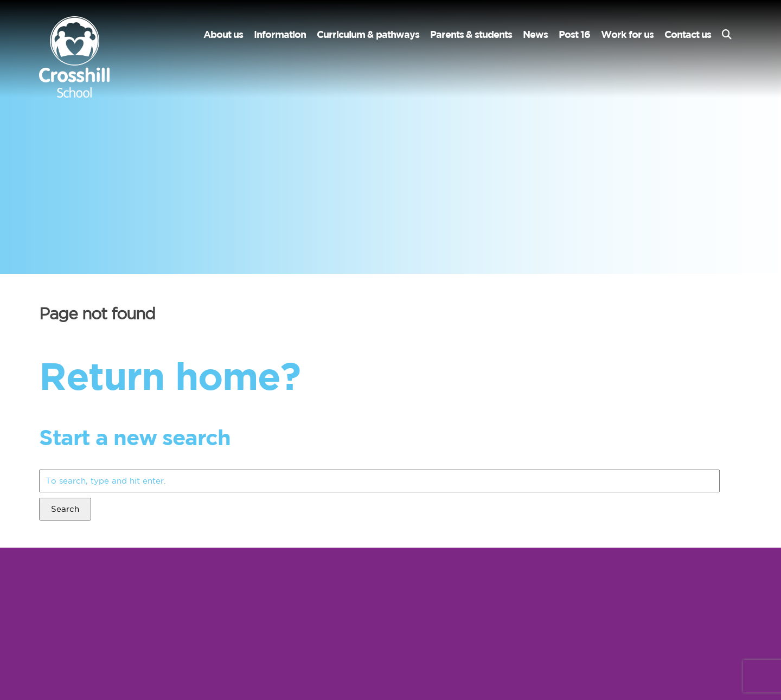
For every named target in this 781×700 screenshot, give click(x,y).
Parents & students (471, 34)
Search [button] (65, 509)
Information (280, 34)
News (535, 34)
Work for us (627, 34)
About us (223, 34)
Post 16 (574, 34)
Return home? (169, 375)
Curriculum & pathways (368, 34)
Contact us (688, 34)
